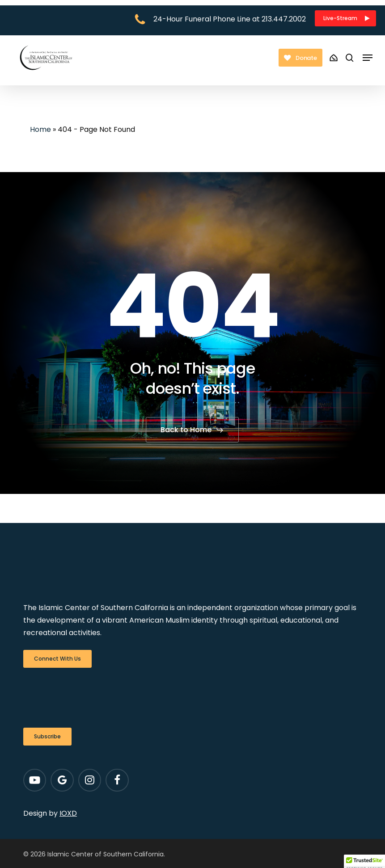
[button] (345, 18)
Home (40, 129)
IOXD (68, 813)
